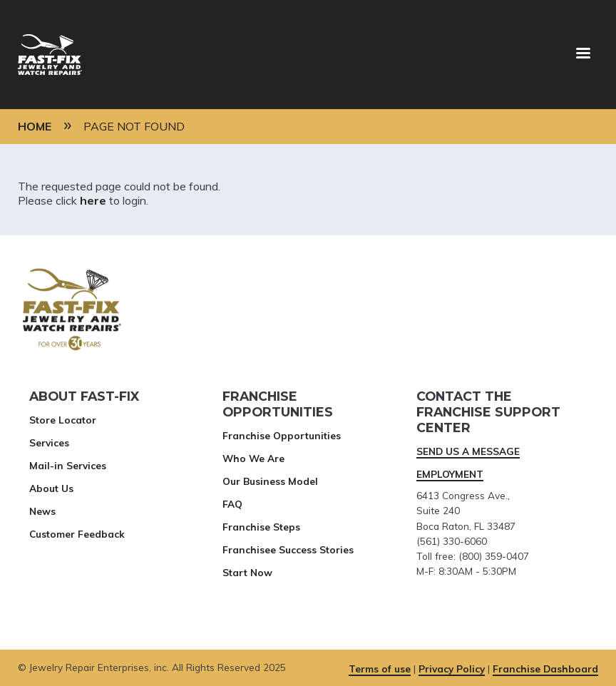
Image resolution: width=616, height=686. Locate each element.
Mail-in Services (68, 465)
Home (35, 126)
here (93, 200)
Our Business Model (270, 481)
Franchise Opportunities (282, 435)
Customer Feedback (77, 534)
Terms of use (380, 669)
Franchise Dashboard (545, 669)
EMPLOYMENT (450, 474)
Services (49, 442)
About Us (51, 488)
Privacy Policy (452, 669)
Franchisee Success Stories (288, 549)
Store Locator (63, 420)
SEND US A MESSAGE (468, 451)
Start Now (247, 572)
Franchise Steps (261, 527)
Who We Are (253, 458)
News (42, 511)
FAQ (232, 504)
